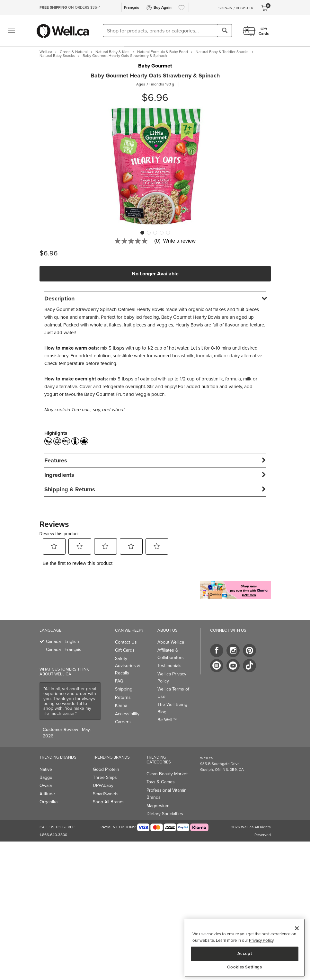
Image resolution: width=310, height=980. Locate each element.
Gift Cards (125, 650)
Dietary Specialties (165, 814)
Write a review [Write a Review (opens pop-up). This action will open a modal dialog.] (179, 241)
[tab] (155, 298)
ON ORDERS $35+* (70, 7)
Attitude (47, 794)
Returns (123, 697)
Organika (49, 802)
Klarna (121, 705)
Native (46, 769)
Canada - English (62, 641)
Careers (123, 722)
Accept (245, 953)
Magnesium (158, 806)
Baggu (46, 777)
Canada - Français (64, 650)
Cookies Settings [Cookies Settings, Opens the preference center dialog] (245, 967)
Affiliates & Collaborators (171, 654)
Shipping (124, 689)
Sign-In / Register (236, 8)
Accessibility (127, 714)
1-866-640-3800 (53, 835)
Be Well (167, 720)
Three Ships (105, 777)
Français (132, 7)
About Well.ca (171, 642)
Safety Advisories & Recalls (128, 666)
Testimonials (169, 666)
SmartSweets (106, 794)
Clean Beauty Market (167, 774)
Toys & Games (161, 782)
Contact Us (126, 642)
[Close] (297, 928)
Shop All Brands (109, 802)
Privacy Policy (261, 940)
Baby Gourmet (155, 66)
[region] (245, 948)
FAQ (119, 681)
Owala (46, 785)
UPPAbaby (103, 785)
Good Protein (106, 769)
